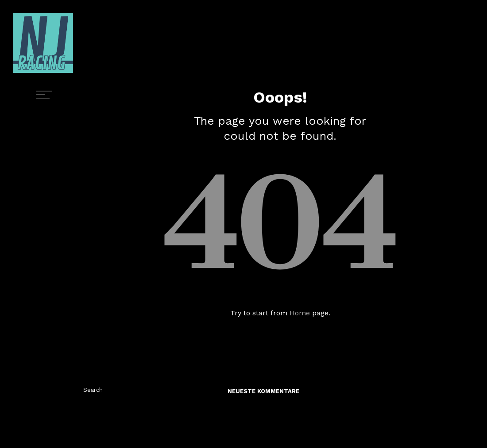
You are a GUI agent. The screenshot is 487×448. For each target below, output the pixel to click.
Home (300, 313)
